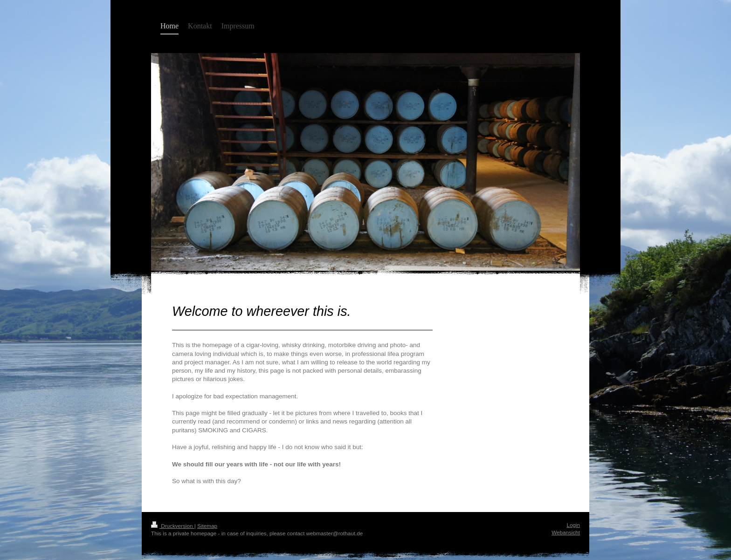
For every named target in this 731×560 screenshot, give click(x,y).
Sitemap (207, 526)
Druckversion (173, 526)
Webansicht (566, 532)
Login (573, 525)
